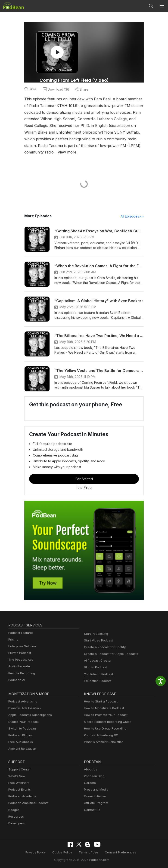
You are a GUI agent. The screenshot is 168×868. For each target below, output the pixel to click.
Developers (16, 824)
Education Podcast (97, 681)
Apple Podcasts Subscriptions (28, 715)
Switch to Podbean (21, 729)
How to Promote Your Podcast (104, 715)
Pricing (13, 640)
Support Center (19, 770)
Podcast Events (19, 790)
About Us (90, 770)
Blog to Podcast (95, 667)
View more (33, 152)
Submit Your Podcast (22, 722)
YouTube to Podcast (98, 674)
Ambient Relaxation (22, 749)
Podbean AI (16, 680)
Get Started (84, 479)
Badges (14, 810)
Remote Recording (21, 673)
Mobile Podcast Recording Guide (106, 722)
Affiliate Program (95, 803)
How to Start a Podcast (100, 702)
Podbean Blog (94, 776)
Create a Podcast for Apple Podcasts (109, 654)
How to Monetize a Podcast (103, 708)
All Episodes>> (133, 216)
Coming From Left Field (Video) (74, 80)
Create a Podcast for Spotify (103, 647)
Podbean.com (98, 860)
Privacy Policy (39, 852)
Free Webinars (18, 783)
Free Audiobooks (20, 742)
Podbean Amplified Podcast (27, 803)
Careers (89, 783)
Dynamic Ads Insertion (23, 708)
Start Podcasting (95, 634)
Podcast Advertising (22, 702)
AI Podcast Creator (97, 661)
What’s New (16, 776)
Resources (16, 817)
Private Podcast (19, 653)
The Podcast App (20, 660)
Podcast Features (20, 633)
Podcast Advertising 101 (100, 735)
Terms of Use (89, 852)
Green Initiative (94, 796)
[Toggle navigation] (162, 6)
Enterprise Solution (21, 646)
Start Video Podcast (97, 641)
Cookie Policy (64, 852)
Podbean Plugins (20, 735)
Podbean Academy (21, 796)
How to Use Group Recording (104, 729)
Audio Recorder (19, 667)
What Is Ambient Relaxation (103, 742)
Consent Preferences (118, 852)
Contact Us (92, 810)
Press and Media (95, 790)
